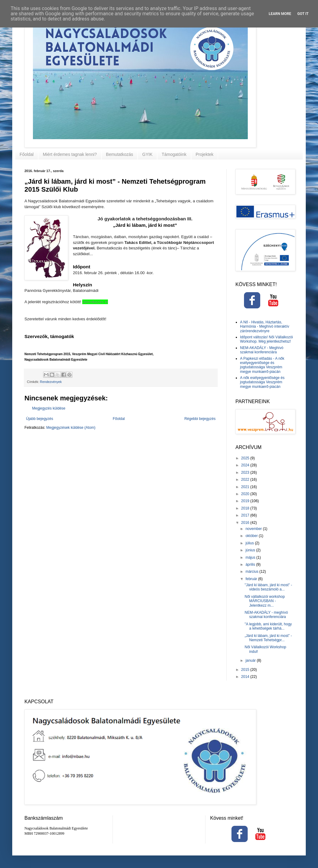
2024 (246, 465)
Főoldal (27, 154)
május (251, 557)
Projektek (205, 154)
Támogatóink (174, 154)
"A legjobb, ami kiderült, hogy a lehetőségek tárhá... (268, 626)
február (252, 579)
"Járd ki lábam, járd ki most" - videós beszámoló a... (268, 587)
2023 (246, 473)
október (252, 536)
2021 (246, 487)
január (251, 660)
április (251, 565)
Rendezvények (51, 382)
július (250, 543)
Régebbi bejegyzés (200, 419)
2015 (246, 670)
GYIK (147, 154)
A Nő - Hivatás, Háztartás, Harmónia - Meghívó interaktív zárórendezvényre (265, 327)
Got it (303, 14)
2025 (246, 458)
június (251, 550)
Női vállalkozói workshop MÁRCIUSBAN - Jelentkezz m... (265, 601)
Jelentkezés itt (95, 302)
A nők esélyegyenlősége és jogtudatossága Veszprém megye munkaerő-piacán (262, 382)
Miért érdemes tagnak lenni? (70, 154)
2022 (246, 480)
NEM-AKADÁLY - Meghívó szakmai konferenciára (262, 350)
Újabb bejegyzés (40, 419)
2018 (246, 508)
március (252, 572)
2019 (246, 501)
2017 (246, 515)
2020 (246, 494)
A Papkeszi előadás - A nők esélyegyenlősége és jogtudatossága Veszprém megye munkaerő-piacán (262, 365)
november (254, 529)
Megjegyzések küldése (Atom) (71, 428)
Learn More (280, 14)
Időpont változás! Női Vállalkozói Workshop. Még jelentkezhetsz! (266, 339)
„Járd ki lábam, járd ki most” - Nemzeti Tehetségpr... (268, 638)
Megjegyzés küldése (49, 408)
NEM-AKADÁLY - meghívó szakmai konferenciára (266, 615)
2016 (246, 523)
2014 (246, 677)
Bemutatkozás (120, 154)
